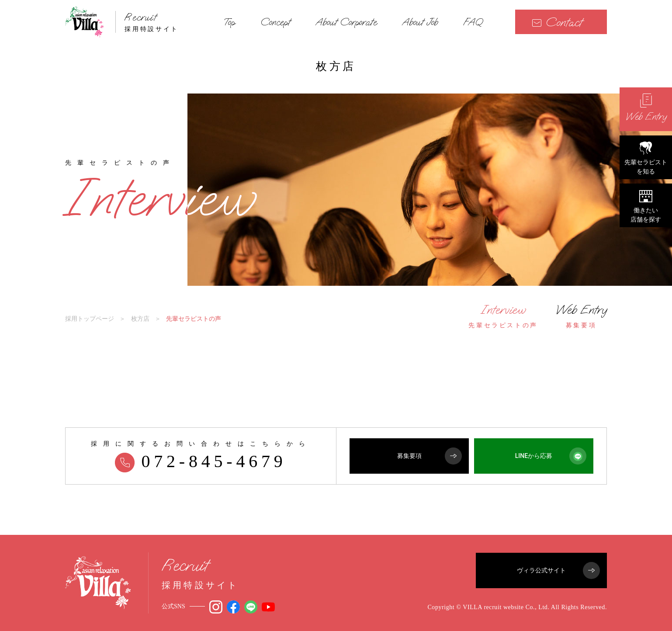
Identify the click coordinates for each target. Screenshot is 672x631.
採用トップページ (90, 319)
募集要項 (430, 456)
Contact (557, 22)
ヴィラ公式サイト (558, 570)
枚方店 (140, 319)
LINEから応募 (551, 456)
